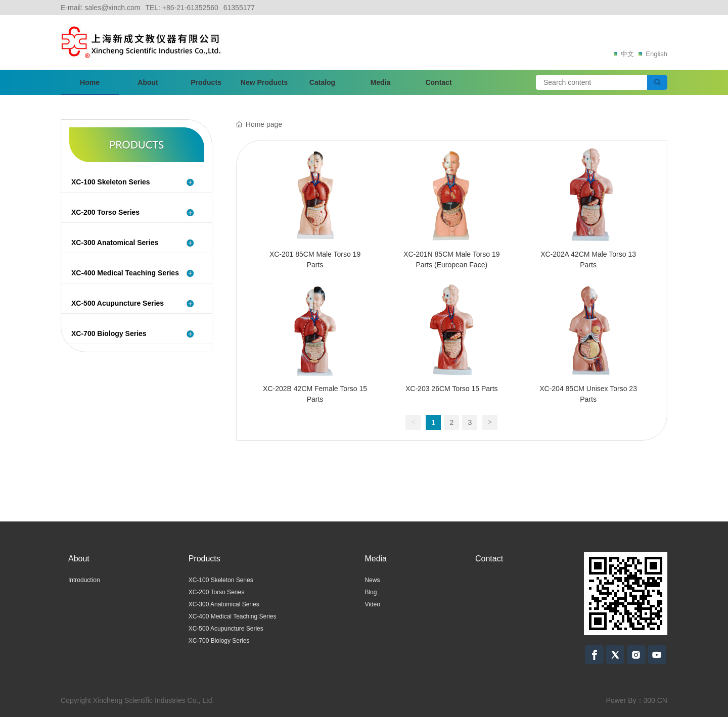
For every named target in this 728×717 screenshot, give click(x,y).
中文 (623, 54)
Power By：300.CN (637, 700)
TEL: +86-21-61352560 (181, 8)
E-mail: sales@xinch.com (100, 8)
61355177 (239, 8)
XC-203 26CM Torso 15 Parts (452, 389)
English (651, 54)
